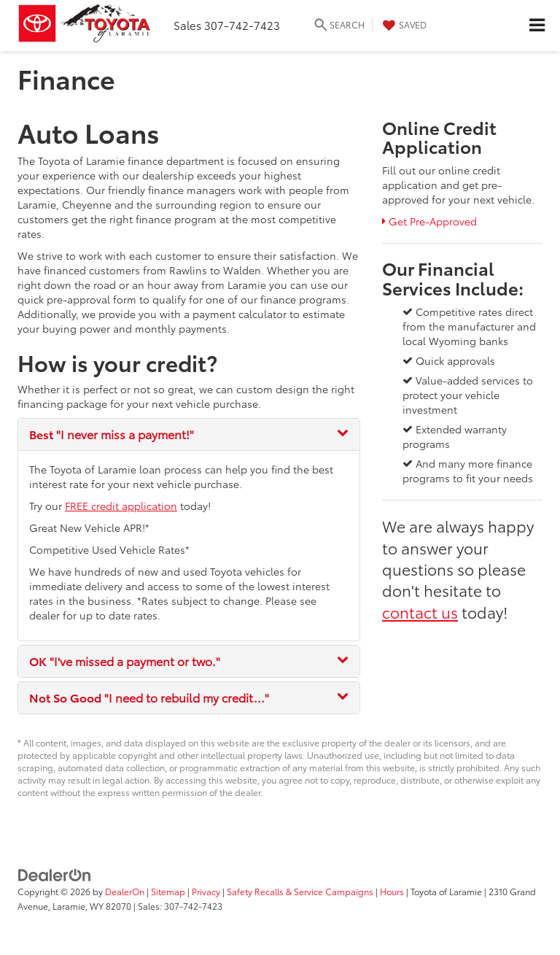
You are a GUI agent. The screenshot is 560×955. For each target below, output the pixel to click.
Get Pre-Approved (429, 221)
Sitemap (168, 891)
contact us (420, 611)
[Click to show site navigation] (537, 26)
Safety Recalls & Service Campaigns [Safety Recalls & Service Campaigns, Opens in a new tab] (300, 891)
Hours (392, 891)
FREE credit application (121, 506)
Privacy (206, 891)
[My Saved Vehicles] (403, 25)
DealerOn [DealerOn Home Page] (125, 891)
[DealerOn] (55, 874)
